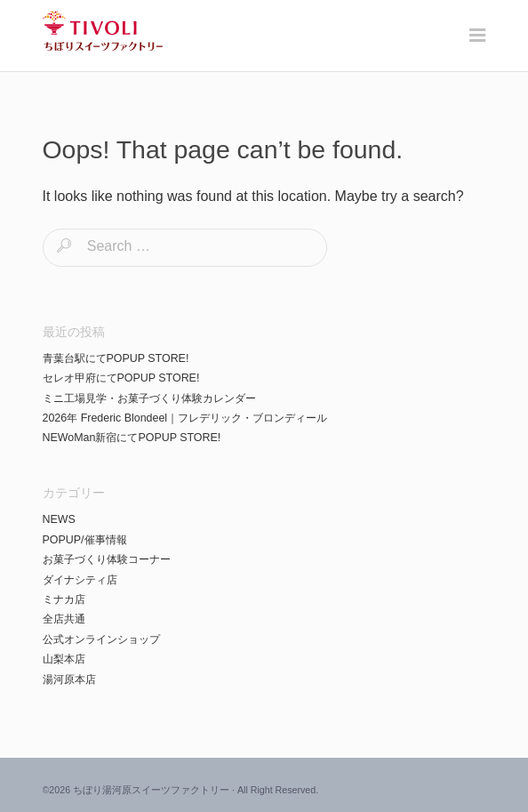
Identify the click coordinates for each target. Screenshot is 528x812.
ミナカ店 (64, 599)
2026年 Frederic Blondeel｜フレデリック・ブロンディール (185, 418)
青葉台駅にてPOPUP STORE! (116, 358)
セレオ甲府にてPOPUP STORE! (121, 378)
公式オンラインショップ (101, 639)
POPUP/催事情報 (85, 540)
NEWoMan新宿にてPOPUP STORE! (132, 438)
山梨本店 (64, 659)
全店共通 (64, 619)
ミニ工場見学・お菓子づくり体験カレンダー (149, 398)
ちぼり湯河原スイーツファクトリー (151, 790)
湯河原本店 (69, 679)
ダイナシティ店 (80, 580)
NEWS (59, 519)
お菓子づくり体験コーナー (107, 559)
